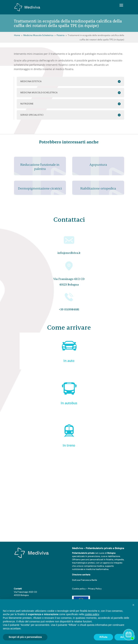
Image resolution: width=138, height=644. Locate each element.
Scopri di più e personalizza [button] (25, 637)
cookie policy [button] (92, 614)
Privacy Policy (95, 589)
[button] (133, 605)
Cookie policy (79, 589)
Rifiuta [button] (103, 637)
